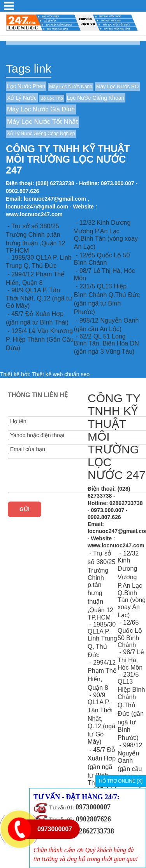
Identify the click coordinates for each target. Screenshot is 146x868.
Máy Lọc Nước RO (118, 86)
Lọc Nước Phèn (26, 86)
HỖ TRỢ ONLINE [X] (121, 781)
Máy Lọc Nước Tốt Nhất (42, 122)
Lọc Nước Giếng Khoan (96, 98)
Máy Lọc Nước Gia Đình (41, 109)
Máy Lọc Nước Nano (71, 87)
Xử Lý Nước (22, 98)
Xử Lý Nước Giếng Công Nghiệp (41, 134)
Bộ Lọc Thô (52, 98)
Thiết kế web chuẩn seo (61, 374)
